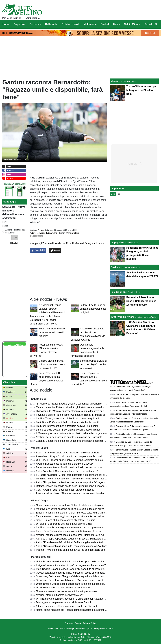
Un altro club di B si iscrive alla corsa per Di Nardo (64, 588)
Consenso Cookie (73, 623)
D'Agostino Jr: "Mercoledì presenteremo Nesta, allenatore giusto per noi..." (77, 411)
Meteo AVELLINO (15, 345)
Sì (6, 222)
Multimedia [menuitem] (90, 24)
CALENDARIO (80, 629)
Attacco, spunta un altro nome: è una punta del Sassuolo (67, 606)
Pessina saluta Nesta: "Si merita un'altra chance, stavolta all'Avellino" (74, 493)
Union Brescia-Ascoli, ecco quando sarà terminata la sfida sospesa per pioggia (79, 584)
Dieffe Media (84, 634)
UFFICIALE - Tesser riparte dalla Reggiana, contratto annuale (70, 460)
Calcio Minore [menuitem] (132, 24)
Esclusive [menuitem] (35, 24)
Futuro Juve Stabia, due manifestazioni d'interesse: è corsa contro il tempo (77, 531)
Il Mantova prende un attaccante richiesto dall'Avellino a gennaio (71, 433)
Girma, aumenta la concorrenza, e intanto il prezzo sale (66, 591)
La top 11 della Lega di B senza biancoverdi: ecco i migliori (94, 309)
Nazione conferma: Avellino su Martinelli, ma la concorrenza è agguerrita (78, 467)
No (7, 226)
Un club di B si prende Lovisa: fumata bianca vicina (64, 524)
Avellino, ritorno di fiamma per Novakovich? (60, 595)
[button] (15, 238)
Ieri (119, 194)
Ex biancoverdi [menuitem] (71, 24)
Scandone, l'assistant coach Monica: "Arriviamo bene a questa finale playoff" (78, 580)
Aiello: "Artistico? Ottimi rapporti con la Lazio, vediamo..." (67, 471)
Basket (115, 267)
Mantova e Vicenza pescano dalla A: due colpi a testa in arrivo (70, 509)
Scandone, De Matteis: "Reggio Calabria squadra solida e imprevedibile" (76, 576)
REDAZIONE (66, 629)
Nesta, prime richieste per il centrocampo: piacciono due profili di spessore (77, 610)
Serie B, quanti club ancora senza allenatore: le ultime (66, 520)
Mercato (115, 81)
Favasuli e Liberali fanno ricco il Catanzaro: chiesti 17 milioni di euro (73, 415)
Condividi (38, 250)
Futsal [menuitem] (148, 24)
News (40, 230)
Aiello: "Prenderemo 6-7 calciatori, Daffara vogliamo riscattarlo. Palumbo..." (77, 542)
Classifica (9, 382)
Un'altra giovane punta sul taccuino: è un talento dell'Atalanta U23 (52, 364)
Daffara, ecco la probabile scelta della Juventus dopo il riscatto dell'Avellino (77, 486)
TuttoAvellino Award (122, 317)
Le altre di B (118, 292)
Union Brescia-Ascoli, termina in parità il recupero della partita (70, 562)
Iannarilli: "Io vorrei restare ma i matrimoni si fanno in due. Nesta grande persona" (81, 479)
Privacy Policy (90, 623)
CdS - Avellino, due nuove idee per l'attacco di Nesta (65, 490)
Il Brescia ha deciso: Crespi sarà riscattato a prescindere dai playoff (73, 475)
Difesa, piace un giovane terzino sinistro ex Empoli (64, 602)
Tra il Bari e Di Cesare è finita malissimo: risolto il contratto (68, 422)
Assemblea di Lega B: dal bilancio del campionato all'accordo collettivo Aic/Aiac (79, 456)
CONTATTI (93, 629)
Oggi (113, 194)
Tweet (55, 250)
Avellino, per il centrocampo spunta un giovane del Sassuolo (69, 437)
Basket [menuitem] (105, 24)
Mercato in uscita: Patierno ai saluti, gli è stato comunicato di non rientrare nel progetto (84, 407)
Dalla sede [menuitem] (51, 24)
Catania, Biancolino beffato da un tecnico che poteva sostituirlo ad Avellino (77, 441)
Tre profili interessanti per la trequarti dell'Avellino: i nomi (67, 426)
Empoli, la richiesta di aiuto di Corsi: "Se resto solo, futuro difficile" (72, 513)
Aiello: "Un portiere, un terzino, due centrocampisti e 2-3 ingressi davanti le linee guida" (84, 482)
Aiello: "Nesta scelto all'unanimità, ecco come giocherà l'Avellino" (71, 546)
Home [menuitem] (6, 24)
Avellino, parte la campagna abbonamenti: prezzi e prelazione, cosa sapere (77, 528)
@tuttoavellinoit (73, 233)
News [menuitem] (116, 24)
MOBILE (103, 629)
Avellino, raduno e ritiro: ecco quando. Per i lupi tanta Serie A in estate (74, 535)
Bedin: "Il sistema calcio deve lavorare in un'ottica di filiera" (52, 332)
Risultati (15, 243)
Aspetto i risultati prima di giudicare (15, 231)
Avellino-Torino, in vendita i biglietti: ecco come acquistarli (67, 419)
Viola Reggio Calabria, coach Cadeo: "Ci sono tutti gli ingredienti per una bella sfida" (82, 569)
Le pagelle (117, 243)
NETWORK (53, 629)
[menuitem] (156, 24)
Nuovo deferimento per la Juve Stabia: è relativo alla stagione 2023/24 (75, 505)
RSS (111, 629)
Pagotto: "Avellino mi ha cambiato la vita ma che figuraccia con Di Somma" (77, 550)
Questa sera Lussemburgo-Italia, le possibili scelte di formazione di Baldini (77, 573)
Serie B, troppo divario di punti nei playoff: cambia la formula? (93, 364)
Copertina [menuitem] (19, 24)
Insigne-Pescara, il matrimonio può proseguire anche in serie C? (71, 565)
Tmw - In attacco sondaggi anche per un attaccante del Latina (70, 516)
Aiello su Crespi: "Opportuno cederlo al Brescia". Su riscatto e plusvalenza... (78, 539)
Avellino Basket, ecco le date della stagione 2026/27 (65, 464)
